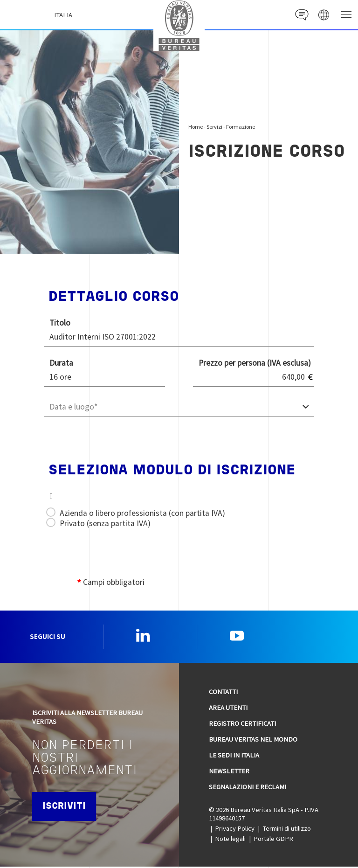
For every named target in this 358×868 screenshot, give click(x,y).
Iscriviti (65, 808)
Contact (300, 15)
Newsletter (229, 772)
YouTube (237, 636)
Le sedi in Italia (234, 756)
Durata (61, 363)
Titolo (60, 323)
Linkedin (143, 636)
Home (196, 127)
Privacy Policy (235, 830)
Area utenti (228, 708)
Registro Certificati (242, 724)
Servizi (214, 127)
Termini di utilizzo (287, 830)
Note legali (230, 840)
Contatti (223, 693)
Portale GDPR (273, 840)
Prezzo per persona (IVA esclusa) (255, 363)
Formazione (241, 127)
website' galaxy (323, 15)
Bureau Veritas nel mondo (253, 740)
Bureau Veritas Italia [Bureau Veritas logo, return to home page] (181, 25)
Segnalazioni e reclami (248, 788)
